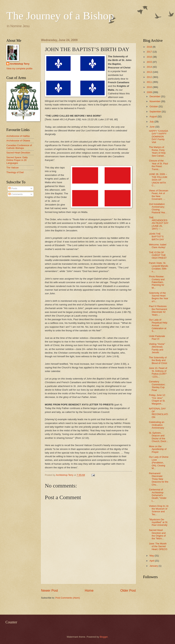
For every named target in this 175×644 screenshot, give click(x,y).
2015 (150, 62)
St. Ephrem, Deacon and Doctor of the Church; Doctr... (158, 437)
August (153, 116)
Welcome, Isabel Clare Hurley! (158, 246)
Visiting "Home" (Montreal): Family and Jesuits (157, 348)
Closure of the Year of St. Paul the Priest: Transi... (158, 165)
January (154, 566)
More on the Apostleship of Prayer (158, 449)
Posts (13, 188)
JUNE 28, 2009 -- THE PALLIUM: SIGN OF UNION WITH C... (158, 180)
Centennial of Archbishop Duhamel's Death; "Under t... (158, 495)
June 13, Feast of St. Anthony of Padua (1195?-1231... (158, 372)
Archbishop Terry (20, 64)
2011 (150, 82)
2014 (150, 67)
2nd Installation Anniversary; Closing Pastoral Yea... (158, 208)
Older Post (128, 591)
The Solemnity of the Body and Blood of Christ (158, 360)
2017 (150, 52)
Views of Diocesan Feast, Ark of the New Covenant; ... (159, 195)
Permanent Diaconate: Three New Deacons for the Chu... (159, 479)
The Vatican (13, 168)
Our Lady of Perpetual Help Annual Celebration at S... (158, 325)
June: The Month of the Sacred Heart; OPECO (158, 546)
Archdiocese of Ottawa (18, 141)
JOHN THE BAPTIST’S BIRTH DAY (156, 237)
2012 (150, 77)
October (154, 106)
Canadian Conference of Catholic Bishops (19, 147)
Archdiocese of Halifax (18, 136)
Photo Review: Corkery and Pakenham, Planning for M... (157, 282)
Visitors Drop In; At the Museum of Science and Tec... (159, 510)
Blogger (104, 637)
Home (89, 591)
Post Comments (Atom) (68, 598)
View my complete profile (19, 69)
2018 (150, 47)
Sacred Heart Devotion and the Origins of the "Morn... (157, 534)
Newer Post (49, 591)
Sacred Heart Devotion (18, 153)
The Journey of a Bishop (60, 16)
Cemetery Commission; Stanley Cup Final (157, 386)
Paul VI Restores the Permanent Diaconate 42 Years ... (158, 310)
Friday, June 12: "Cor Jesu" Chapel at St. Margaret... (157, 399)
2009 (150, 92)
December (155, 96)
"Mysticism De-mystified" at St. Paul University (158, 522)
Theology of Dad (15, 172)
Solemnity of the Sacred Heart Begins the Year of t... (159, 297)
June (152, 127)
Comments (15, 194)
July (152, 122)
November (155, 101)
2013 (150, 72)
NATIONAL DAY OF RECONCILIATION (158, 413)
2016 (150, 57)
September (156, 112)
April (152, 561)
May (152, 556)
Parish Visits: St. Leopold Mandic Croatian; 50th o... (159, 267)
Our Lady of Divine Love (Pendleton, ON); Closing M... (159, 463)
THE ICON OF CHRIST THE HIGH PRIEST (158, 255)
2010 (150, 87)
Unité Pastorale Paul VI (157, 338)
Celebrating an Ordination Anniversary (157, 425)
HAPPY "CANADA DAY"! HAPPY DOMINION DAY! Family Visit (159, 137)
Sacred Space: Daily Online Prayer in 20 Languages (17, 160)
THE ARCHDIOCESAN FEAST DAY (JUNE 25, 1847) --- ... (159, 223)
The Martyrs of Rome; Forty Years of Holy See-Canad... (157, 151)
